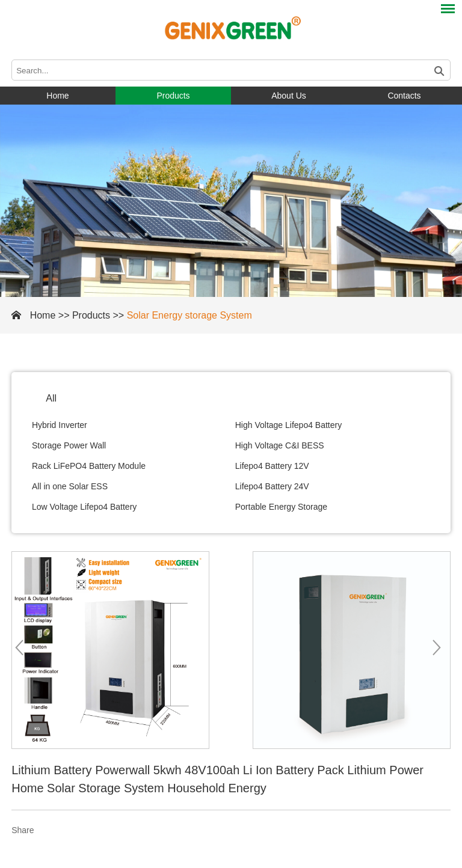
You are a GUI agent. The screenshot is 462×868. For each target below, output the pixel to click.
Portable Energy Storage (281, 507)
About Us (289, 96)
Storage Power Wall (69, 445)
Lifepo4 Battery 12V (272, 466)
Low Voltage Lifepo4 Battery (84, 507)
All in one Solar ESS (70, 486)
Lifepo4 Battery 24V (272, 486)
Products (173, 96)
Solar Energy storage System (189, 315)
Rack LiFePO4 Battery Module (89, 466)
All (51, 398)
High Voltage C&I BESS (280, 445)
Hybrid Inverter (60, 425)
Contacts (404, 96)
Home (57, 96)
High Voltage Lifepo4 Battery (288, 425)
